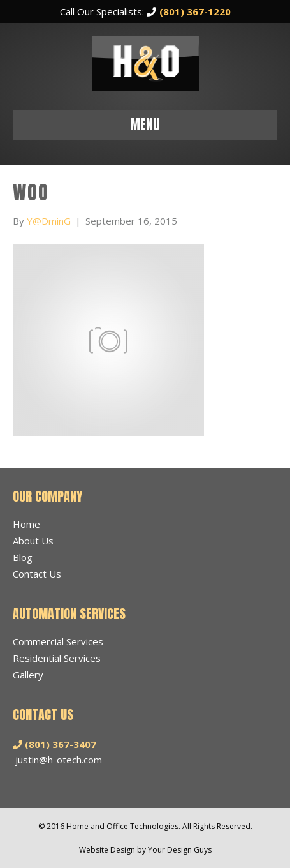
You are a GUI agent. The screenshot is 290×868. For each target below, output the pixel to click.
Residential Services (57, 658)
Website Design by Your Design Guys (145, 850)
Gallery (28, 675)
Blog (23, 557)
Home (26, 524)
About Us (33, 541)
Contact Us (37, 574)
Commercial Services (58, 641)
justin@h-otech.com (59, 759)
